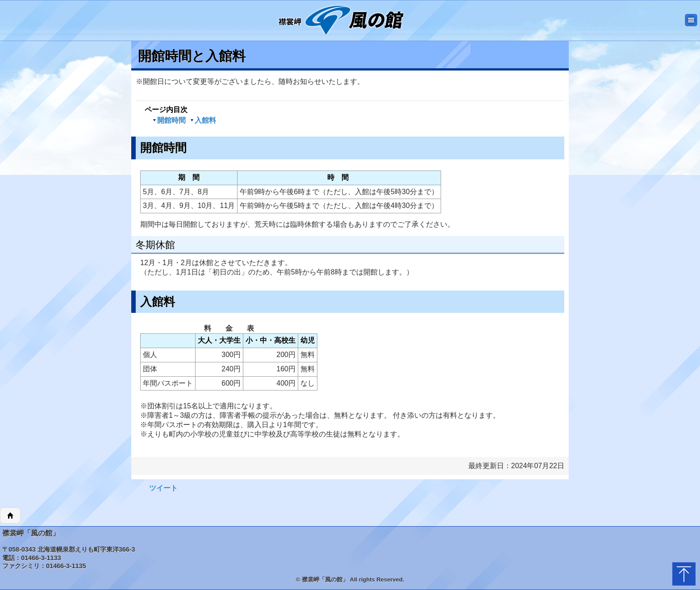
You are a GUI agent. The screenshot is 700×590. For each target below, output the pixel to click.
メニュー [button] (691, 20)
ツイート (163, 488)
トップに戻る (684, 574)
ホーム (10, 515)
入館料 (203, 120)
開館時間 (169, 120)
